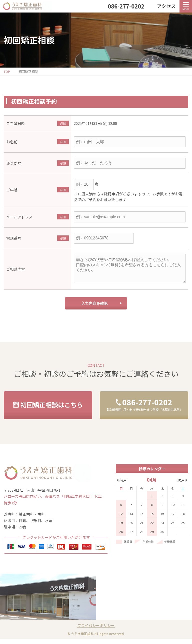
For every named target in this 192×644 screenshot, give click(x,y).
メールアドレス (19, 217)
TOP (7, 71)
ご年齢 (12, 190)
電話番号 (14, 238)
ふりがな (14, 163)
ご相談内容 (16, 272)
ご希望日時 (16, 123)
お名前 (12, 142)
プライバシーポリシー (96, 630)
